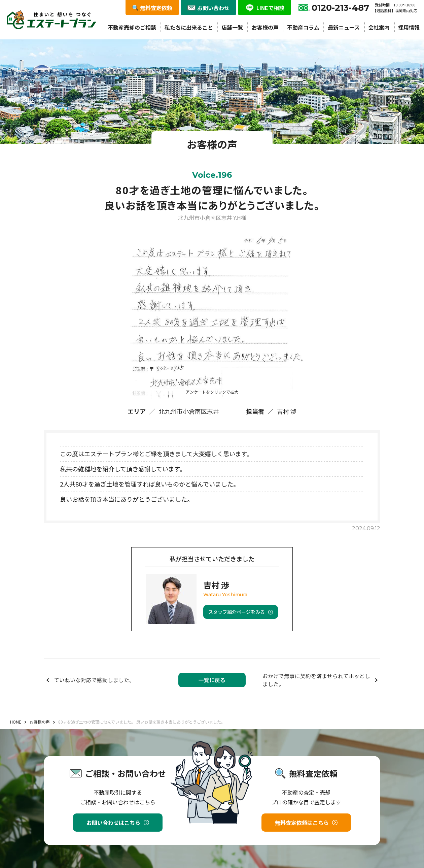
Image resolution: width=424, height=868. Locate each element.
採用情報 (409, 27)
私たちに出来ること (189, 27)
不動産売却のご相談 (132, 27)
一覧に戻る (212, 680)
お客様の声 (265, 27)
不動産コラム (303, 27)
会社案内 (379, 27)
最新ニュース (344, 27)
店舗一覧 (232, 27)
